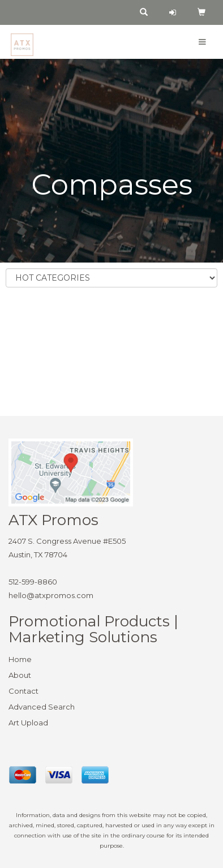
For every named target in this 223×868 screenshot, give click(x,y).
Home (20, 659)
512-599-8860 (33, 582)
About (20, 675)
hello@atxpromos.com (51, 595)
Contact (23, 691)
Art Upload (28, 723)
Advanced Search (42, 707)
